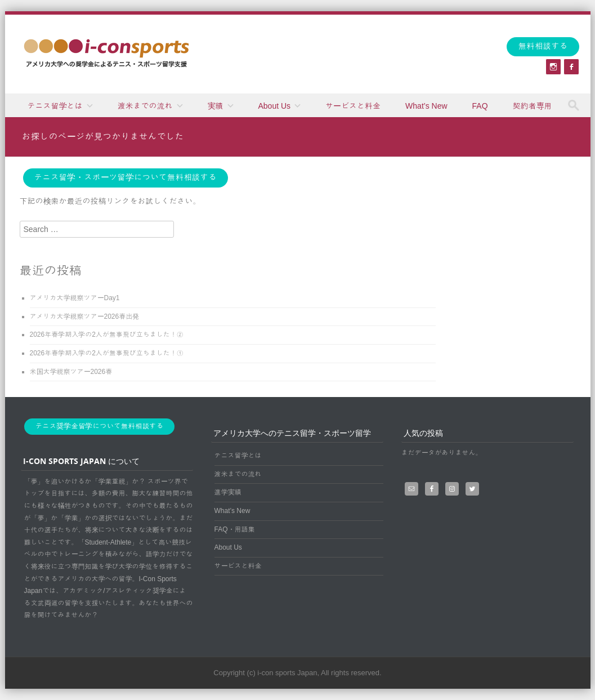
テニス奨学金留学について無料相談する (100, 426)
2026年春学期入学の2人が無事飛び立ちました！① (107, 353)
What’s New (426, 106)
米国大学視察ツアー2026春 (71, 372)
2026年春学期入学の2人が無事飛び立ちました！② (107, 335)
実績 (216, 106)
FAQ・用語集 (235, 529)
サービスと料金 (353, 106)
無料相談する (543, 46)
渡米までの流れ (145, 106)
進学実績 (228, 492)
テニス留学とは (55, 106)
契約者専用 (533, 106)
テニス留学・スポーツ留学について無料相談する (126, 177)
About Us (275, 106)
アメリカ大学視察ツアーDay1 (75, 298)
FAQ (480, 106)
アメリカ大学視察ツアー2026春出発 (85, 316)
